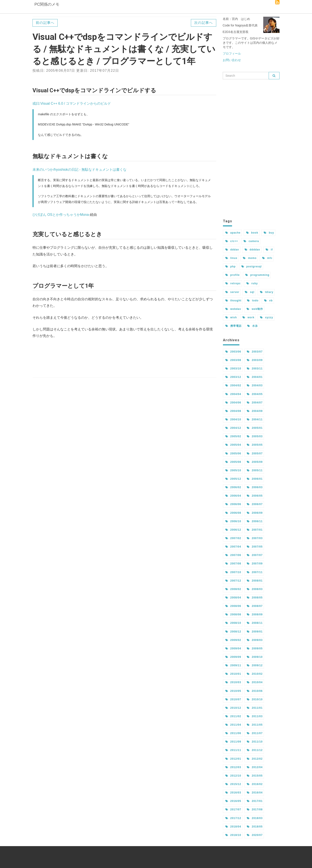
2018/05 (255, 827)
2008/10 (233, 623)
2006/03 (255, 487)
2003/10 (233, 369)
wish (231, 317)
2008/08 (233, 614)
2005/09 (255, 462)
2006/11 (255, 521)
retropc (233, 283)
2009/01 (255, 632)
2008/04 (233, 598)
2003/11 (255, 369)
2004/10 (233, 419)
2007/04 (233, 547)
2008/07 (255, 606)
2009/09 (233, 657)
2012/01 (233, 759)
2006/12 (233, 530)
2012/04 (255, 767)
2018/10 (233, 835)
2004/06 (233, 403)
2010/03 (233, 682)
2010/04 (255, 682)
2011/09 (233, 742)
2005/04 (233, 445)
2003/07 (255, 352)
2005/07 (255, 454)
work (248, 317)
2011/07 (255, 733)
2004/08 (233, 411)
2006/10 (233, 521)
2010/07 (233, 699)
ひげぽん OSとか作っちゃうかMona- (61, 215)
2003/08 (233, 360)
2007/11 (255, 572)
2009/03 (255, 640)
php (231, 267)
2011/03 (255, 716)
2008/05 (255, 598)
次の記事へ (203, 23)
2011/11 (233, 750)
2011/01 (255, 708)
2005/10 (233, 470)
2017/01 (255, 801)
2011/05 (255, 725)
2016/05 (233, 801)
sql (249, 292)
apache (233, 233)
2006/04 (233, 496)
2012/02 (255, 759)
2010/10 (255, 699)
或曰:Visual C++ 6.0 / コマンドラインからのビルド (72, 103)
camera (251, 241)
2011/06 (233, 733)
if (269, 250)
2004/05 (255, 394)
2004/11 (255, 419)
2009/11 (233, 665)
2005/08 (233, 462)
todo (253, 301)
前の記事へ (45, 23)
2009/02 (233, 640)
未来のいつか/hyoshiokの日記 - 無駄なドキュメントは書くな (80, 170)
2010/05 (233, 691)
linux (231, 258)
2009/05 (255, 649)
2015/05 (255, 776)
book (252, 233)
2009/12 (255, 665)
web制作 (255, 309)
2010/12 (233, 708)
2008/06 (233, 606)
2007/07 (255, 555)
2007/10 (233, 572)
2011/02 (233, 716)
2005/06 (233, 454)
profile (233, 275)
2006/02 (233, 487)
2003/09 (255, 360)
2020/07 (255, 835)
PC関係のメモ (47, 8)
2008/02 (233, 589)
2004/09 (255, 411)
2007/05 (255, 547)
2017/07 (233, 809)
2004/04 (233, 394)
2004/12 (233, 428)
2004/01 (255, 377)
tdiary (267, 292)
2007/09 (255, 564)
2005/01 (255, 428)
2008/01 (255, 581)
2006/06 (233, 504)
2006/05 (255, 496)
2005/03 (255, 436)
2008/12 (233, 632)
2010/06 (255, 691)
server (232, 292)
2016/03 (233, 793)
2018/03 (255, 818)
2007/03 (255, 538)
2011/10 (255, 742)
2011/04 (233, 725)
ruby (252, 283)
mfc (267, 258)
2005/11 (255, 470)
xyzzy (266, 317)
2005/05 (255, 445)
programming (257, 275)
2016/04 (255, 793)
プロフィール (232, 54)
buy (269, 233)
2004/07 (255, 403)
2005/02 (233, 436)
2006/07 (255, 504)
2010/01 (233, 674)
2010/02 (255, 674)
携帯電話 (233, 326)
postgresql (252, 267)
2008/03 (255, 589)
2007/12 (233, 581)
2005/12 (233, 479)
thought (233, 301)
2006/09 (255, 513)
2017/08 (255, 809)
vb (268, 301)
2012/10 (233, 776)
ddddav (252, 250)
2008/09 (255, 614)
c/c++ (232, 241)
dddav (232, 250)
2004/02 (233, 385)
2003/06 (233, 352)
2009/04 (233, 649)
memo (250, 258)
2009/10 (255, 657)
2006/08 (233, 513)
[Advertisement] (124, 358)
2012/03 (233, 767)
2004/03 (255, 385)
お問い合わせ (232, 60)
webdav (233, 309)
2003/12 (233, 377)
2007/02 (233, 538)
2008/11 (255, 623)
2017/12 (233, 818)
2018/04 (233, 827)
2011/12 (255, 750)
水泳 (253, 326)
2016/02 (255, 784)
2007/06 (233, 555)
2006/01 (255, 479)
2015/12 (233, 784)
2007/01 (255, 530)
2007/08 (233, 564)
